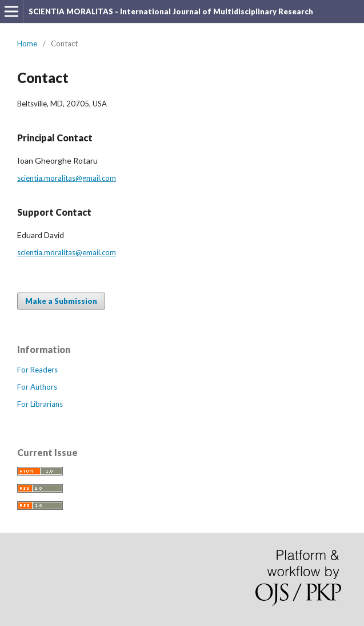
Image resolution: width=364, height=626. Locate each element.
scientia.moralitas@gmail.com (67, 178)
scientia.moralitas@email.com (67, 252)
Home (27, 43)
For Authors (37, 387)
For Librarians (40, 404)
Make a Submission (61, 301)
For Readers (37, 370)
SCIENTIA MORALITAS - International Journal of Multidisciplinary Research (171, 11)
